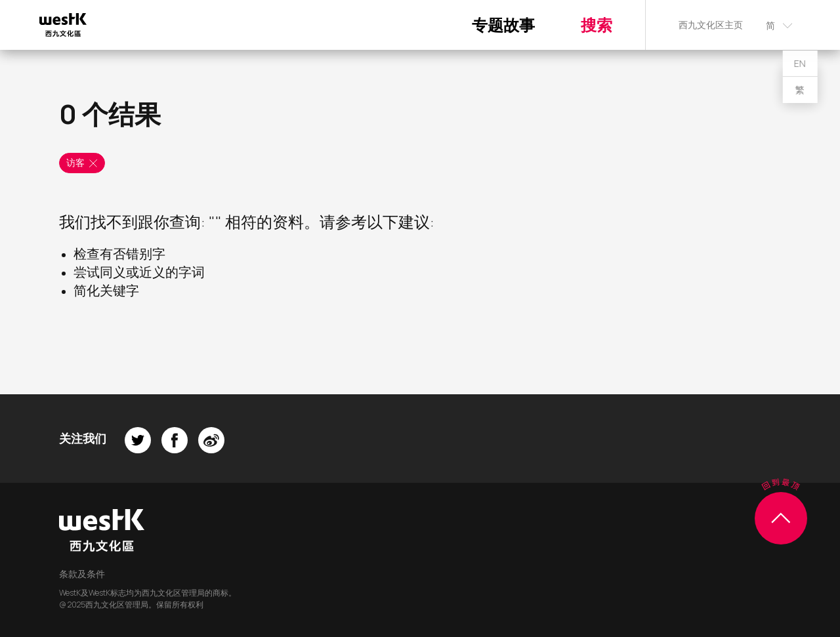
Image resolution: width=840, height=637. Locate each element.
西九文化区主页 (711, 25)
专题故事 (503, 25)
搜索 (597, 25)
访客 (83, 163)
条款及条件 (82, 574)
